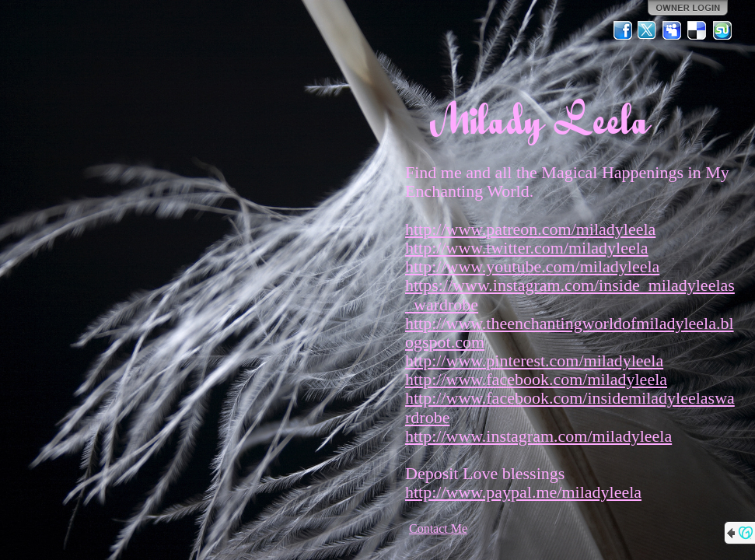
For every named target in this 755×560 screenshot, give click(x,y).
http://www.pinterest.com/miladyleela (534, 360)
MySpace (673, 30)
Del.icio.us (697, 30)
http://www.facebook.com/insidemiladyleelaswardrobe (570, 407)
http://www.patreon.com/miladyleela (530, 229)
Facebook (623, 30)
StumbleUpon (722, 30)
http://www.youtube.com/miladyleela (532, 266)
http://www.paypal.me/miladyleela (523, 492)
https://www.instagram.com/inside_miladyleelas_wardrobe (570, 294)
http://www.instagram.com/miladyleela (538, 436)
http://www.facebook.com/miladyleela (536, 379)
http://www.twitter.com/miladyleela (527, 248)
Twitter (648, 30)
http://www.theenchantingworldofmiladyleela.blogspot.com (570, 332)
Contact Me (438, 528)
